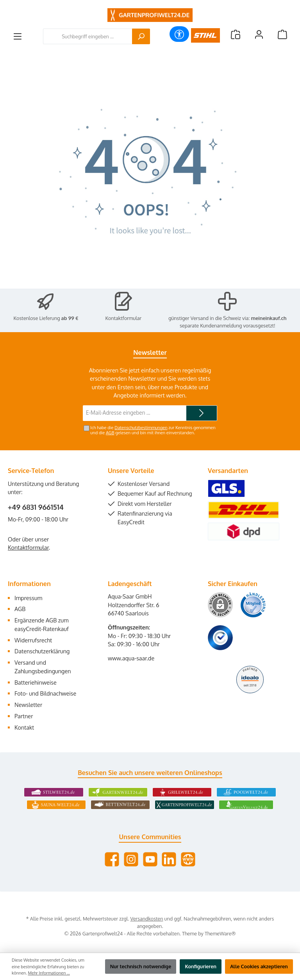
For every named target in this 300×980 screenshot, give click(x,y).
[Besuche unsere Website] (188, 859)
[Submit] (202, 413)
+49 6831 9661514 (36, 507)
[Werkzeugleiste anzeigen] (179, 34)
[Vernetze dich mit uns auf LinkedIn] (169, 859)
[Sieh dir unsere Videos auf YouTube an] (150, 859)
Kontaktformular (124, 318)
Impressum (28, 598)
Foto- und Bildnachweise (45, 693)
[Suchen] (141, 36)
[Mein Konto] (259, 34)
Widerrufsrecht (33, 640)
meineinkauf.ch (269, 318)
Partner (24, 716)
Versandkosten (146, 919)
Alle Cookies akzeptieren (259, 966)
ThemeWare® (220, 933)
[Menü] (18, 37)
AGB (110, 433)
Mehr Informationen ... (49, 973)
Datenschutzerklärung (42, 651)
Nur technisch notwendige (141, 966)
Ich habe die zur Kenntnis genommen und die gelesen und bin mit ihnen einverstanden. (153, 430)
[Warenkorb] (282, 34)
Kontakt (24, 727)
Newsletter (28, 705)
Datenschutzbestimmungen (141, 428)
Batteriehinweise (36, 682)
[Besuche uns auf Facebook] (112, 859)
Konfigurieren (201, 966)
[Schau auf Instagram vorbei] (131, 859)
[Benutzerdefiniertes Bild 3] (220, 638)
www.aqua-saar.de (131, 658)
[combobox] (88, 36)
